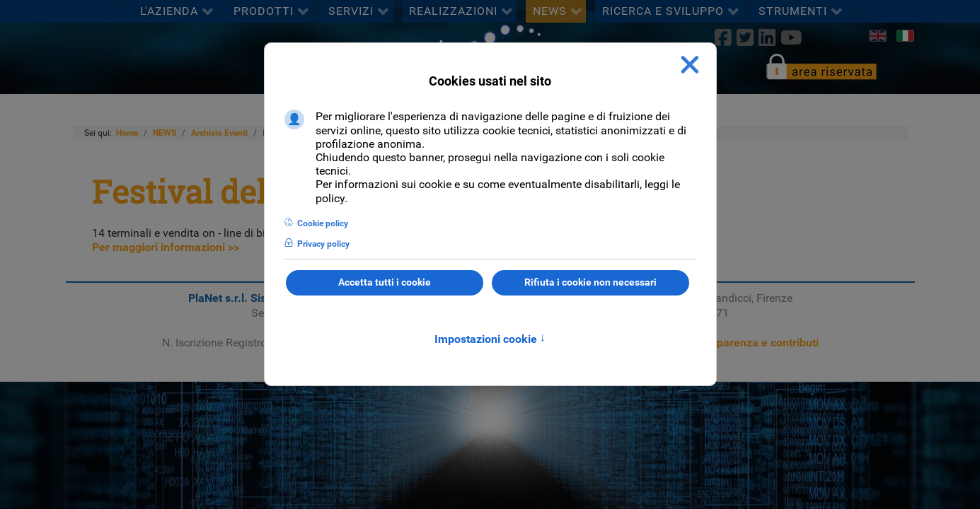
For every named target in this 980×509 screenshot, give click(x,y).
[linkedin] (767, 37)
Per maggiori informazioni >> (166, 247)
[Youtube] (792, 37)
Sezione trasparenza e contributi (736, 343)
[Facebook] (723, 37)
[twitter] (745, 37)
